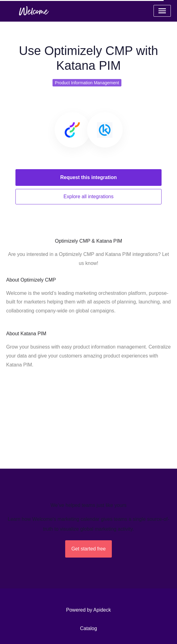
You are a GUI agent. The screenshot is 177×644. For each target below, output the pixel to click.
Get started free (88, 549)
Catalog (88, 628)
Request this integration (88, 177)
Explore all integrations (89, 197)
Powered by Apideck (88, 610)
